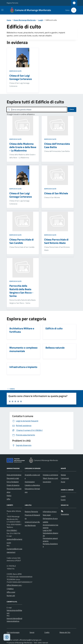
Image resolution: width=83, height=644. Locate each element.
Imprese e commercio (50, 475)
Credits (47, 632)
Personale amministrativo (14, 490)
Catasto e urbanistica (32, 485)
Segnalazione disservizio (50, 534)
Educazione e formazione (32, 490)
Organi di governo (13, 485)
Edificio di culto (15, 71)
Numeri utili (11, 596)
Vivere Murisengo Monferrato (25, 20)
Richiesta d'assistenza (50, 545)
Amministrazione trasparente (50, 526)
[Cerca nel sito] (73, 10)
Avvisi (63, 482)
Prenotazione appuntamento (50, 540)
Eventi (63, 500)
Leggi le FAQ (47, 530)
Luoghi (41, 20)
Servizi (32, 632)
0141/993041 (12, 530)
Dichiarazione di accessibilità (50, 520)
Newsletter (65, 514)
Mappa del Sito (65, 632)
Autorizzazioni (30, 482)
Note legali (47, 515)
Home (9, 20)
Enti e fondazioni (13, 482)
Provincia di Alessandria (32, 517)
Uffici (8, 499)
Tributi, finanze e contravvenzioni (50, 480)
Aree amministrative (14, 475)
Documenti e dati (13, 478)
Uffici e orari (11, 592)
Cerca (72, 109)
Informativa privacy (50, 512)
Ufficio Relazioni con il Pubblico (14, 587)
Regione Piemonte (12, 3)
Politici (9, 496)
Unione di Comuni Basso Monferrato (32, 524)
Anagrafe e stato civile (32, 477)
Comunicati (65, 478)
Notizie (63, 475)
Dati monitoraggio (13, 632)
